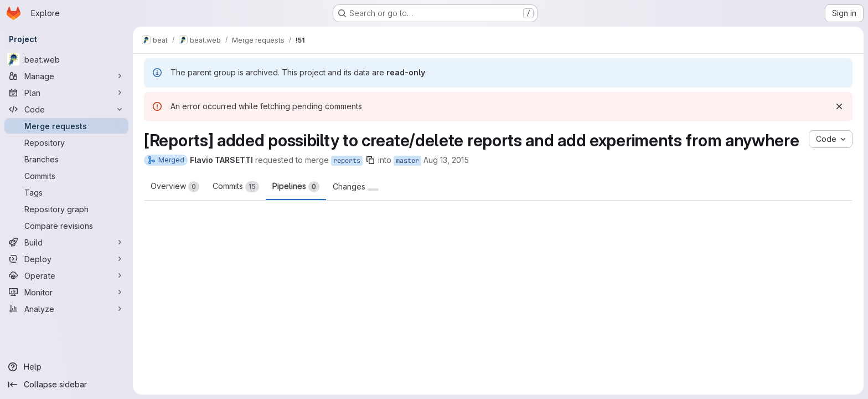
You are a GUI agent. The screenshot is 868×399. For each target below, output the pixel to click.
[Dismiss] (839, 106)
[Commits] (66, 176)
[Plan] (66, 93)
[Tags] (66, 192)
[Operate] (66, 275)
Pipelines (296, 187)
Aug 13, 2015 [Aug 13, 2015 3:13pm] (446, 160)
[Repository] (66, 142)
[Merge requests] (66, 126)
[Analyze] (66, 309)
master (407, 161)
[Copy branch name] (370, 160)
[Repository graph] (66, 209)
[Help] (66, 367)
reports (347, 161)
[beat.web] (66, 59)
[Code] (66, 109)
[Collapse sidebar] (66, 385)
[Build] (66, 242)
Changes (356, 187)
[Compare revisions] (66, 226)
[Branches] (66, 159)
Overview (175, 187)
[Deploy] (66, 259)
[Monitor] (66, 292)
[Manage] (66, 76)
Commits (236, 187)
